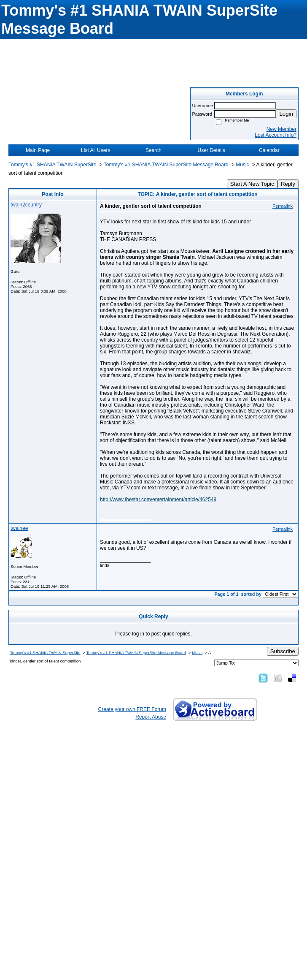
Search (153, 150)
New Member (281, 129)
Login (286, 114)
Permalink (283, 206)
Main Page (38, 150)
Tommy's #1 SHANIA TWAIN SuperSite (52, 165)
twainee (19, 528)
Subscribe (283, 651)
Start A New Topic (252, 184)
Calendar (269, 150)
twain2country (26, 205)
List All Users (96, 150)
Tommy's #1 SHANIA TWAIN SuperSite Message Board (166, 165)
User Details (211, 150)
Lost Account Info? (276, 135)
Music (242, 165)
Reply (288, 184)
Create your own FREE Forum (132, 709)
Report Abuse (151, 717)
